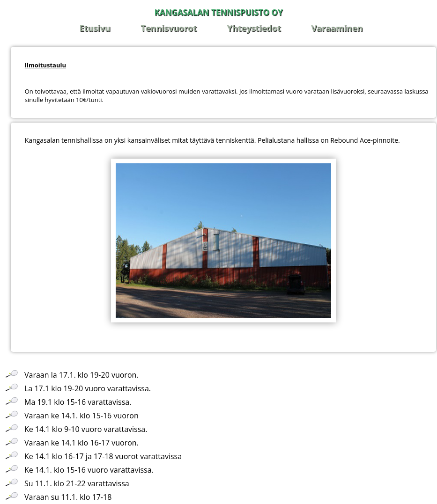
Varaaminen (337, 28)
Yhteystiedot (254, 28)
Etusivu (95, 28)
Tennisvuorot (169, 28)
